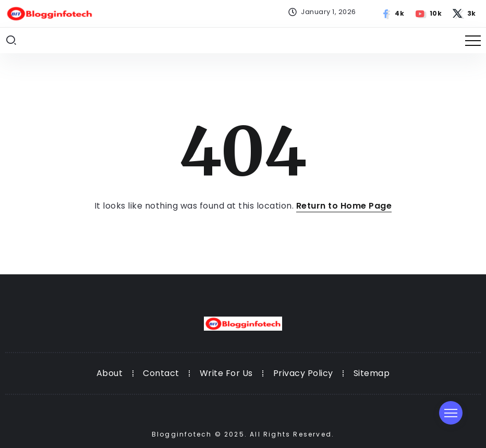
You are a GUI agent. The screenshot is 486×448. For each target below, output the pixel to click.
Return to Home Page (344, 206)
